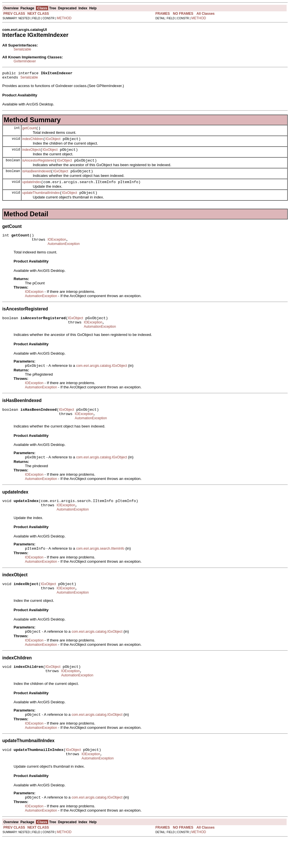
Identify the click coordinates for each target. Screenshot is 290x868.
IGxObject (53, 142)
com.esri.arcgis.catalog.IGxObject (102, 379)
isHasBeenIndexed (37, 177)
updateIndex (32, 189)
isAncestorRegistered (39, 166)
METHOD (64, 18)
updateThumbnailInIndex (41, 200)
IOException (57, 249)
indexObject (31, 154)
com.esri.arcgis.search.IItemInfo (100, 568)
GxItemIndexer (25, 61)
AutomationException (64, 254)
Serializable (22, 49)
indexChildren (33, 142)
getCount (29, 131)
